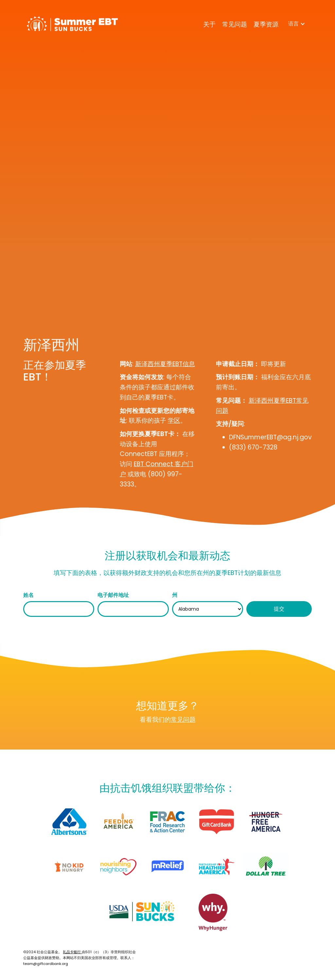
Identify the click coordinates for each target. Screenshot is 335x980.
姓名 (28, 595)
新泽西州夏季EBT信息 (165, 364)
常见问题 (235, 24)
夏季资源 (266, 24)
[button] (297, 24)
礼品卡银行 (72, 952)
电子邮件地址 (113, 595)
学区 (174, 421)
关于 (209, 24)
